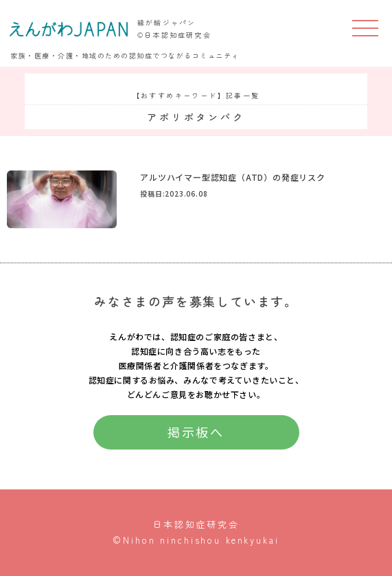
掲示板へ (196, 432)
